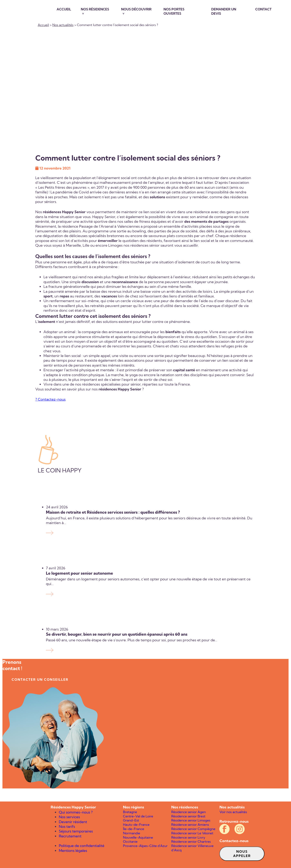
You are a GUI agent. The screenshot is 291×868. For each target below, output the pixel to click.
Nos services (69, 817)
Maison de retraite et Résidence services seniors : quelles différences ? (113, 512)
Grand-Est (131, 820)
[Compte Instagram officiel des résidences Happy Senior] (240, 829)
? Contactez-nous (50, 399)
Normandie (132, 833)
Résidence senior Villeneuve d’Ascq (192, 848)
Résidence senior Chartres (191, 841)
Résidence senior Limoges (191, 820)
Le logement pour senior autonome (79, 573)
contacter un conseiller (40, 680)
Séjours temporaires (76, 831)
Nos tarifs (67, 826)
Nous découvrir (136, 9)
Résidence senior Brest (188, 816)
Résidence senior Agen (188, 812)
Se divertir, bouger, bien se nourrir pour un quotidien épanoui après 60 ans (117, 634)
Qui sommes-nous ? (76, 812)
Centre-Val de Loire (138, 816)
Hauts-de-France (136, 825)
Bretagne (130, 812)
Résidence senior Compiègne (193, 829)
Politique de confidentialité (82, 846)
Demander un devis (224, 11)
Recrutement (70, 836)
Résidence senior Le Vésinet (192, 833)
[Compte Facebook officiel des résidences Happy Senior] (224, 829)
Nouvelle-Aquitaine (138, 837)
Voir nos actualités (233, 812)
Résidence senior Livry (188, 837)
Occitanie (130, 841)
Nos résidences (95, 9)
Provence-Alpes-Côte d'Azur (145, 846)
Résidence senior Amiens (190, 825)
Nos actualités (63, 25)
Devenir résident (73, 822)
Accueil (64, 9)
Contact (263, 9)
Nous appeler (242, 854)
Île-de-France (134, 829)
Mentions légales (73, 851)
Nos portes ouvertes (174, 11)
